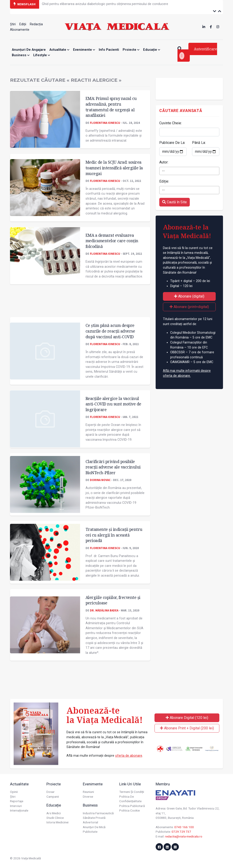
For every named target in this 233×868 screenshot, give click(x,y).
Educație (152, 50)
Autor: (164, 162)
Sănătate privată (94, 818)
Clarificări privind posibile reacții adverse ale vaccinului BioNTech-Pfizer (113, 467)
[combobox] (189, 171)
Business (21, 55)
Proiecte (131, 50)
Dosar (51, 792)
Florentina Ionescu (105, 123)
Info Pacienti (109, 50)
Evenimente (84, 50)
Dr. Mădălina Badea (104, 610)
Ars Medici (54, 813)
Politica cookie (129, 810)
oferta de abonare (129, 756)
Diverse (88, 797)
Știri (13, 24)
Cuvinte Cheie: (171, 123)
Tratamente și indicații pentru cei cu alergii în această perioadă (114, 535)
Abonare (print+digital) (189, 307)
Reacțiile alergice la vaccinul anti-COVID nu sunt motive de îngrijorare (113, 404)
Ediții (23, 24)
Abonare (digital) (189, 296)
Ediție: (164, 181)
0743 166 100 (184, 827)
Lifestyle (42, 55)
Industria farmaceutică (98, 813)
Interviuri (16, 806)
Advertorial (90, 822)
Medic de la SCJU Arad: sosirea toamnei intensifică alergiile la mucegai (114, 168)
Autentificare (198, 53)
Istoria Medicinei (57, 822)
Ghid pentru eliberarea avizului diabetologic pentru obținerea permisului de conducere (105, 4)
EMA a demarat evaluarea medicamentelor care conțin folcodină (112, 241)
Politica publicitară (132, 806)
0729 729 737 (181, 832)
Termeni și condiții (132, 792)
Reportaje (17, 801)
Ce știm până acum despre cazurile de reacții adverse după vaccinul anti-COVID (110, 331)
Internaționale (19, 810)
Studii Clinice (55, 818)
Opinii (14, 792)
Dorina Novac (100, 480)
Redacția (36, 24)
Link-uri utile (130, 784)
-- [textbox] (163, 171)
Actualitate (59, 50)
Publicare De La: (172, 143)
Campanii (53, 797)
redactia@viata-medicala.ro (184, 836)
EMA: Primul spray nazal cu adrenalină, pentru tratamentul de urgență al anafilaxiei (111, 107)
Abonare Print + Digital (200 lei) (187, 728)
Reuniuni (88, 792)
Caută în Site (175, 202)
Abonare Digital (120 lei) (187, 718)
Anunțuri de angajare (29, 50)
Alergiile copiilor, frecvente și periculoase (113, 600)
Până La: (199, 143)
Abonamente (20, 30)
